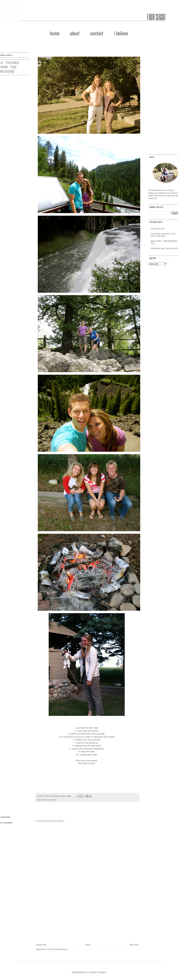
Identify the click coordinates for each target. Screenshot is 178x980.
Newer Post (41, 945)
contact (97, 33)
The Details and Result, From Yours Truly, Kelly (163, 235)
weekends (52, 800)
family (45, 800)
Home (88, 945)
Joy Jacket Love (158, 229)
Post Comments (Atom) (57, 949)
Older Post (134, 945)
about (75, 33)
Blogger (103, 972)
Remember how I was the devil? (164, 248)
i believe (121, 33)
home (55, 33)
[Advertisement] (87, 917)
